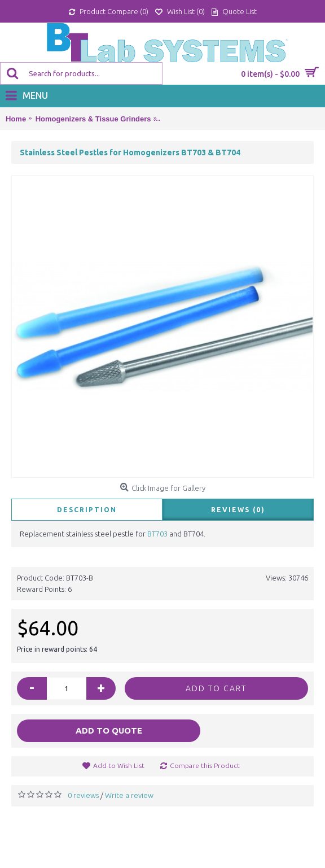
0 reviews (83, 795)
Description (87, 510)
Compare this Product (205, 766)
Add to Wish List (119, 766)
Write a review (129, 795)
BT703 (157, 534)
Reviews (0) (238, 510)
